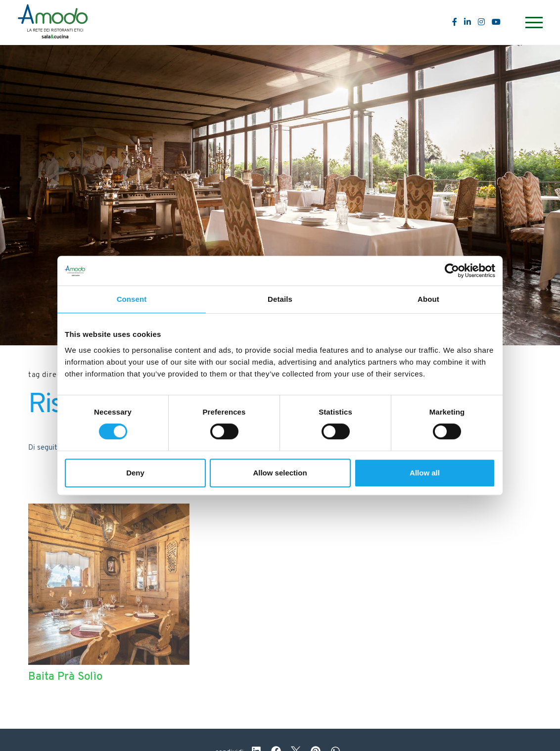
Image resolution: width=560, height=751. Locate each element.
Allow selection (280, 473)
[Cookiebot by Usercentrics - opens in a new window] (452, 271)
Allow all (425, 473)
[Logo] (53, 23)
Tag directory (52, 375)
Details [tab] (280, 299)
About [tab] (428, 299)
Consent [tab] (132, 299)
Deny (135, 473)
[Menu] (533, 23)
